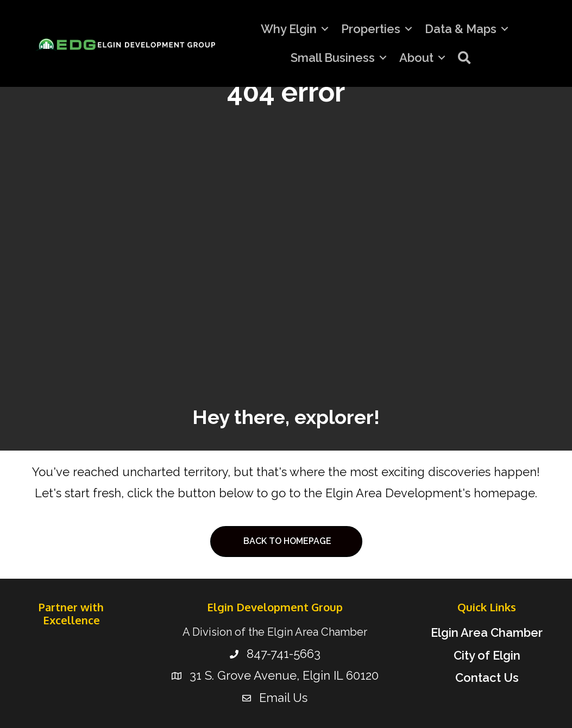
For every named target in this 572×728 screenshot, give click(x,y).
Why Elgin (289, 29)
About (416, 58)
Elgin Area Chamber (487, 632)
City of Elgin (487, 655)
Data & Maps (461, 29)
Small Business (333, 58)
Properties (371, 29)
